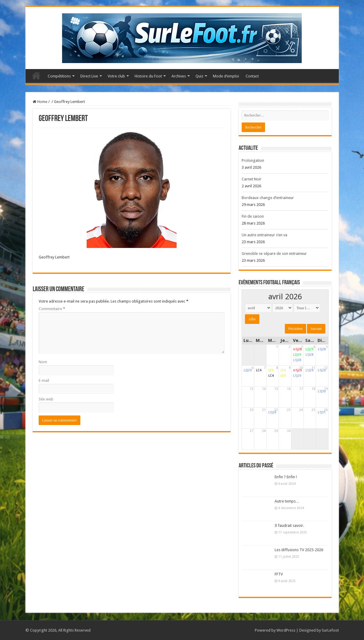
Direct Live (89, 76)
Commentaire (52, 309)
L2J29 (297, 355)
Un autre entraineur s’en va (264, 235)
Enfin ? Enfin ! (286, 477)
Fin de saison (253, 216)
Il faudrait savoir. (289, 525)
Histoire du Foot (148, 76)
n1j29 (297, 370)
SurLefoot (330, 630)
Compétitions (59, 76)
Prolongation (253, 160)
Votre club (116, 76)
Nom (43, 362)
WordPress (286, 630)
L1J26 (272, 412)
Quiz (199, 76)
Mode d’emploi (226, 76)
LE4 (271, 370)
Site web (46, 399)
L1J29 (297, 376)
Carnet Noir (252, 179)
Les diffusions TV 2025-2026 (299, 550)
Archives (179, 76)
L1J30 (322, 391)
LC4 (259, 370)
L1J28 (297, 360)
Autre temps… (287, 501)
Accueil (36, 75)
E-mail (44, 380)
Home (40, 102)
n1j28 (297, 349)
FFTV (279, 574)
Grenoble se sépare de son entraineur (274, 254)
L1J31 (322, 412)
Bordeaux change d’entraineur (268, 198)
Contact (252, 76)
